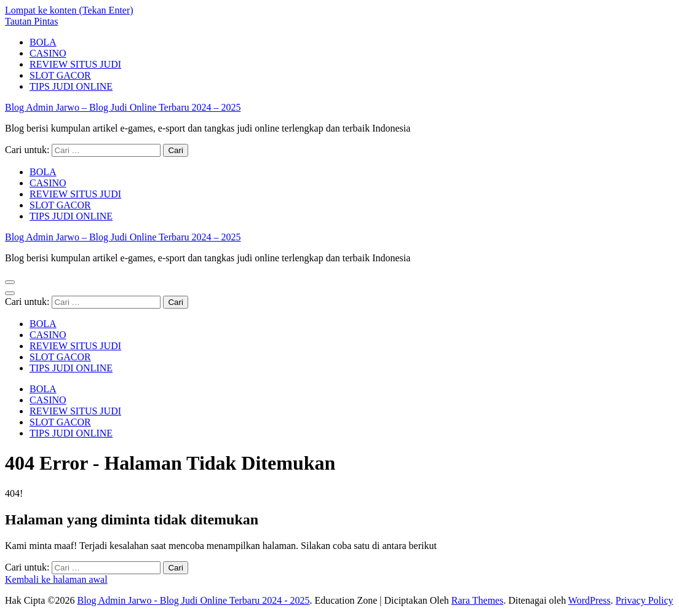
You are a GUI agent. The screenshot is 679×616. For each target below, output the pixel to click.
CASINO (48, 53)
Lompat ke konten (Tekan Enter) (69, 10)
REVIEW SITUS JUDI (75, 64)
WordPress (590, 600)
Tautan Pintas (31, 21)
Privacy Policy (645, 600)
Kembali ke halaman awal (56, 579)
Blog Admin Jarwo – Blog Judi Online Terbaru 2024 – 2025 (123, 107)
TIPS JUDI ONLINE (71, 86)
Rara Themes (478, 600)
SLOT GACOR (60, 75)
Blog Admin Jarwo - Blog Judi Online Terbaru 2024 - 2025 (193, 600)
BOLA (43, 42)
